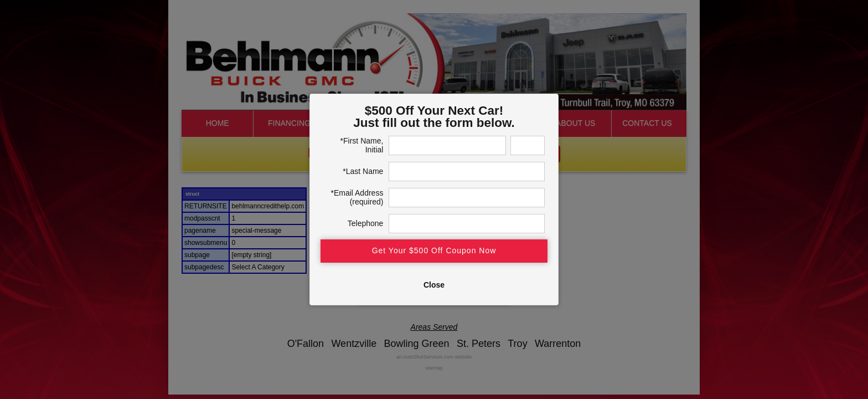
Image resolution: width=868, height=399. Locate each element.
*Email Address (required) (357, 197)
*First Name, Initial (362, 145)
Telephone (366, 223)
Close (434, 285)
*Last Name (363, 171)
